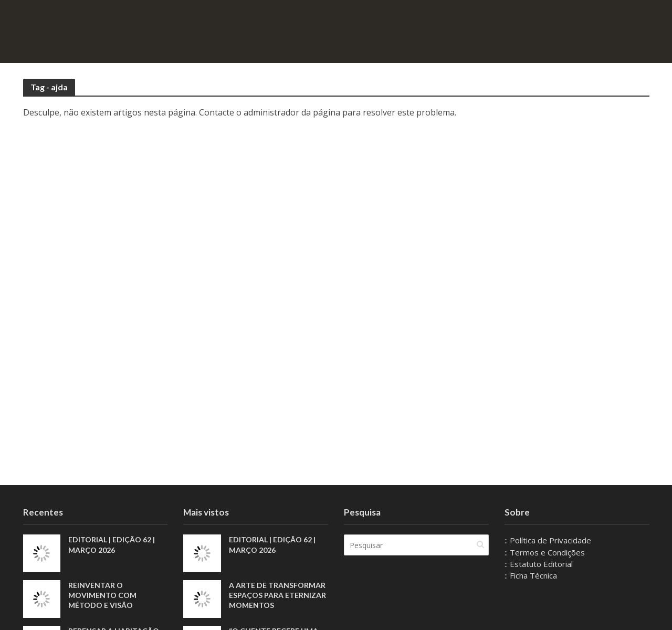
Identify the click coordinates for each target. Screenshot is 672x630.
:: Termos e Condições (545, 552)
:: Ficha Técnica (531, 575)
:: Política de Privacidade (548, 540)
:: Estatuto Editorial (539, 564)
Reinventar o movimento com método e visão (102, 595)
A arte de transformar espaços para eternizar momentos (277, 595)
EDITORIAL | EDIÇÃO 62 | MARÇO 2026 (112, 544)
